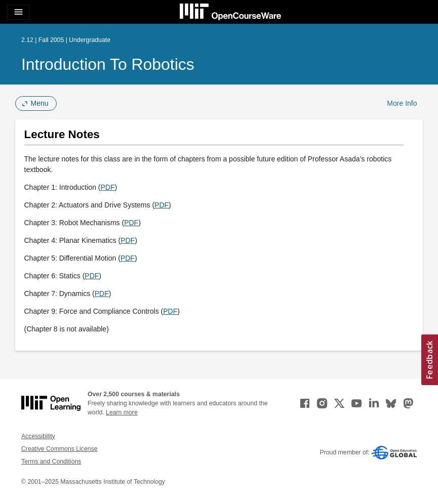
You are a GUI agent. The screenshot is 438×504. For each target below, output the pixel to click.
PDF (107, 187)
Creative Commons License (59, 449)
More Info (402, 103)
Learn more (122, 412)
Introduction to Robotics (108, 64)
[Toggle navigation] (18, 12)
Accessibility (38, 436)
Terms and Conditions (51, 461)
